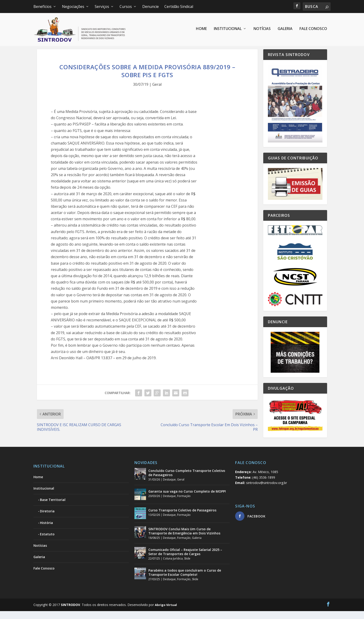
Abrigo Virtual (166, 613)
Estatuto (47, 542)
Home (201, 31)
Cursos (126, 7)
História (46, 530)
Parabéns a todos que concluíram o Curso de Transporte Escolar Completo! (185, 580)
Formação (184, 504)
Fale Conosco (313, 31)
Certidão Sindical (179, 7)
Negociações (73, 7)
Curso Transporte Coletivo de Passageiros (182, 518)
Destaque (169, 487)
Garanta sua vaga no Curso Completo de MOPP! (187, 499)
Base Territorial (53, 508)
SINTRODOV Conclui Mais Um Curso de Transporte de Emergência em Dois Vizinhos (184, 539)
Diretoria (47, 519)
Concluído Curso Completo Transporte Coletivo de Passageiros (187, 481)
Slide (187, 566)
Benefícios (42, 7)
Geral (157, 92)
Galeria (285, 31)
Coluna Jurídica (173, 566)
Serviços (102, 7)
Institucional (228, 31)
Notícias (262, 31)
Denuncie (151, 7)
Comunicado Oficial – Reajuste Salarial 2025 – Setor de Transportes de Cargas (185, 559)
